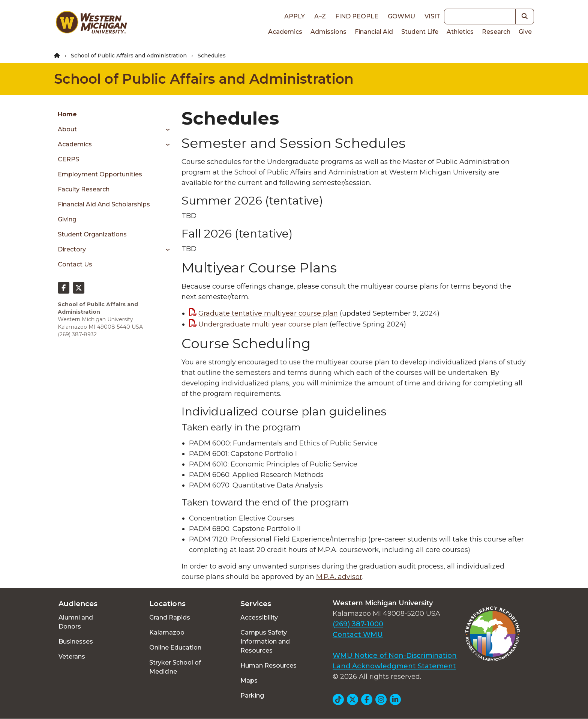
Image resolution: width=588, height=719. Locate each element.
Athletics (460, 32)
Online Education (175, 648)
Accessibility (259, 617)
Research (496, 32)
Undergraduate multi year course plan (263, 324)
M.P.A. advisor (339, 577)
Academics (285, 32)
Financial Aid (374, 32)
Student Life (420, 32)
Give (525, 32)
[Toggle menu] (165, 129)
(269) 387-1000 (358, 624)
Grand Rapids (170, 617)
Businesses (76, 642)
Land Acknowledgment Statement (394, 666)
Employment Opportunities (100, 174)
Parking (252, 696)
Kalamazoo (167, 633)
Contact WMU (358, 635)
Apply (295, 16)
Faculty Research (84, 189)
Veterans (72, 657)
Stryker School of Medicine (175, 667)
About (67, 129)
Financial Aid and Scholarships (104, 204)
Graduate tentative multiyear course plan (268, 313)
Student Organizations (92, 234)
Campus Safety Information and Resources (265, 642)
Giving (67, 219)
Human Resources (268, 666)
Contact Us (75, 264)
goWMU (401, 16)
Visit (432, 16)
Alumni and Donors (76, 622)
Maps (249, 681)
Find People (357, 16)
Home (67, 114)
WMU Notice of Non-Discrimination (395, 656)
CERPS (68, 159)
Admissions (328, 32)
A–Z (320, 16)
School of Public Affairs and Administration (129, 56)
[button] (525, 17)
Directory (72, 249)
